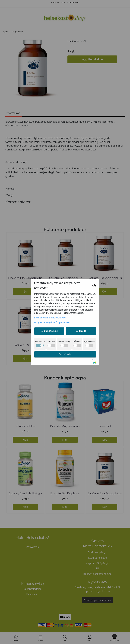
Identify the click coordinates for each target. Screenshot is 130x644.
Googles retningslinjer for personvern (52, 322)
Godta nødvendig (49, 331)
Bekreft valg (65, 354)
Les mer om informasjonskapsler (50, 318)
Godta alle (81, 331)
